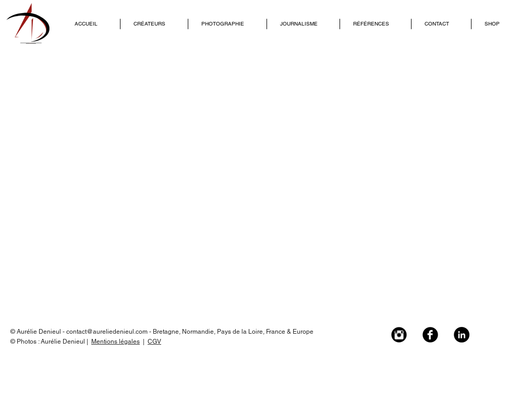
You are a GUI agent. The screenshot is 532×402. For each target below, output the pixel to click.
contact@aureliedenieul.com (107, 332)
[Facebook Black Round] (430, 335)
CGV (154, 342)
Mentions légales (116, 342)
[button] (154, 24)
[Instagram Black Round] (399, 335)
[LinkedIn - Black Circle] (462, 335)
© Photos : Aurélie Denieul (49, 342)
